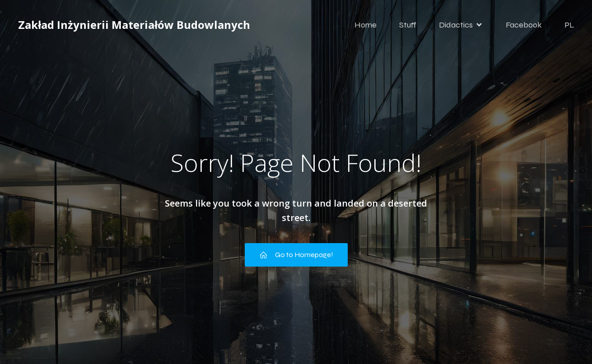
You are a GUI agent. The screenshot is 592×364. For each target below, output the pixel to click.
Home (366, 25)
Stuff (408, 25)
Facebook (524, 25)
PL (569, 25)
